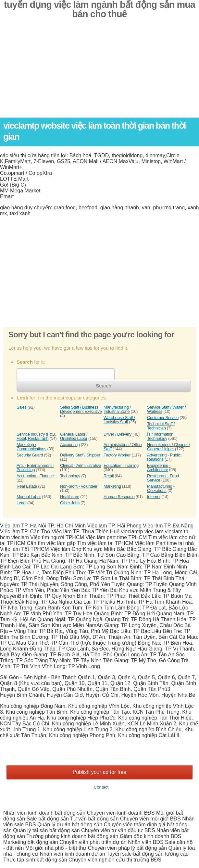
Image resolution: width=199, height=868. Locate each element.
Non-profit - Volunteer (79, 486)
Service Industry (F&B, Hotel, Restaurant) (36, 436)
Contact (101, 787)
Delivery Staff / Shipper (80, 455)
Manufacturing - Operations (161, 488)
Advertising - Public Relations (164, 457)
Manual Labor (29, 497)
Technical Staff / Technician (161, 426)
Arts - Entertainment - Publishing (35, 468)
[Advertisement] (99, 72)
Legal (21, 503)
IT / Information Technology (160, 436)
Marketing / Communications (31, 447)
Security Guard (30, 455)
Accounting (70, 445)
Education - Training (121, 465)
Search (104, 386)
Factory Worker (117, 455)
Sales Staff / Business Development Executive (81, 409)
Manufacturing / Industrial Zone (117, 409)
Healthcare (70, 497)
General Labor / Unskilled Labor (74, 436)
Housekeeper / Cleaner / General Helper (168, 447)
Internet (154, 497)
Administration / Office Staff (123, 447)
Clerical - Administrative (81, 465)
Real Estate (27, 486)
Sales (22, 407)
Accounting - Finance (35, 476)
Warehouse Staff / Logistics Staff (119, 420)
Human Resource (119, 497)
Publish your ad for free (99, 772)
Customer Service (163, 418)
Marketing (112, 486)
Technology (70, 476)
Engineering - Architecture (159, 468)
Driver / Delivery (118, 434)
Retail (109, 476)
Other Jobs (70, 503)
